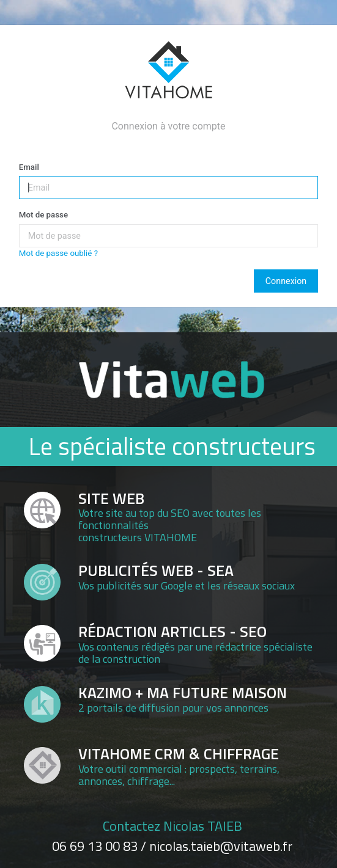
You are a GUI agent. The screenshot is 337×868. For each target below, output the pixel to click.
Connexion (286, 281)
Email (29, 167)
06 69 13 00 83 (95, 846)
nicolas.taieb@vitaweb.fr (221, 846)
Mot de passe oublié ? (58, 253)
